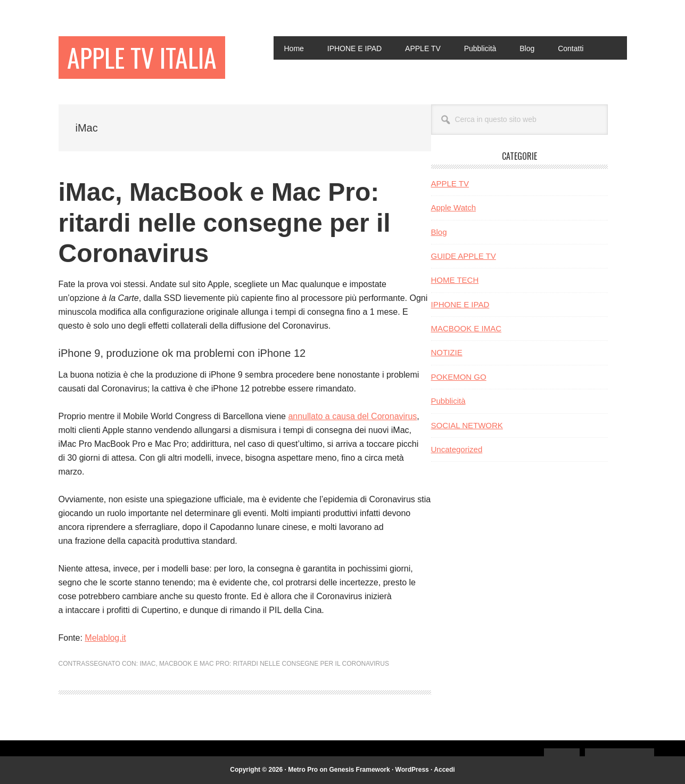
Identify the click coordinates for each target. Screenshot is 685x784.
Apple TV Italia (142, 57)
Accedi (444, 770)
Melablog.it (105, 638)
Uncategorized (457, 449)
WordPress (412, 770)
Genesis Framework (360, 770)
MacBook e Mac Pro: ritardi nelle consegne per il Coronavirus (274, 664)
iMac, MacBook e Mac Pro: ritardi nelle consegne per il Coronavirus (225, 223)
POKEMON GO (459, 377)
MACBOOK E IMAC (467, 328)
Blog (439, 232)
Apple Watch (454, 207)
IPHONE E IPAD (460, 304)
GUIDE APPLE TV (464, 256)
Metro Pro (303, 770)
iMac (147, 664)
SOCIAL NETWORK (467, 425)
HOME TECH (455, 280)
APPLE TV (450, 183)
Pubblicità (448, 401)
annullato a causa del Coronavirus (352, 416)
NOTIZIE (447, 352)
